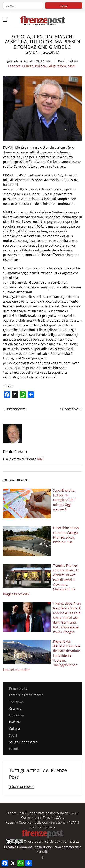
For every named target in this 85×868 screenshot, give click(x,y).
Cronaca (14, 66)
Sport (13, 735)
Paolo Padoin (68, 61)
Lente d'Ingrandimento (26, 695)
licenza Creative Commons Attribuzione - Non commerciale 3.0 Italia (43, 847)
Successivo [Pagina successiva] (71, 409)
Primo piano (18, 688)
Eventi (14, 749)
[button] (5, 20)
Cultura (28, 66)
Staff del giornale (42, 827)
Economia (16, 715)
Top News (16, 702)
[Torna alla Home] (42, 19)
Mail (40, 459)
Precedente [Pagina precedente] (14, 409)
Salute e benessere (62, 66)
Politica (40, 66)
